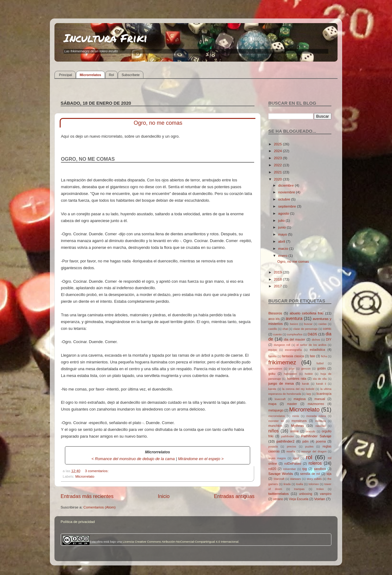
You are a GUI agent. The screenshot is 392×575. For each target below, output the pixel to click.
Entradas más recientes (87, 496)
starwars (296, 479)
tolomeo (314, 484)
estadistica (318, 350)
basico (294, 324)
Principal (66, 75)
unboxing (306, 494)
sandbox (320, 469)
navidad (320, 426)
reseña (291, 451)
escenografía (293, 350)
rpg (304, 469)
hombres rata (296, 379)
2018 (278, 279)
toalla (300, 484)
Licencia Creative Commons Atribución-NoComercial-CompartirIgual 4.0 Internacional (181, 542)
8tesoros (275, 313)
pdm (306, 441)
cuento (278, 334)
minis (296, 416)
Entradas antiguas (234, 496)
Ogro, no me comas (158, 123)
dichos (316, 340)
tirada (287, 484)
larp (309, 394)
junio (282, 227)
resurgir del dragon (314, 451)
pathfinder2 (285, 441)
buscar (308, 324)
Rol (112, 75)
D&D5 (312, 334)
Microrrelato (85, 476)
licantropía (324, 394)
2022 (278, 165)
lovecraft (280, 399)
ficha (324, 356)
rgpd (296, 458)
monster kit (276, 421)
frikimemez (282, 362)
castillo (273, 329)
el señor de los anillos (312, 345)
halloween (290, 374)
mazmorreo (316, 404)
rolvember (290, 469)
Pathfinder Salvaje (316, 436)
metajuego (276, 410)
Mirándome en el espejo (199, 459)
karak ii (321, 384)
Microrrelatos (90, 75)
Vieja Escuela (299, 499)
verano (278, 499)
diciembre (286, 185)
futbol (320, 363)
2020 (278, 179)
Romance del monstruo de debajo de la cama (135, 459)
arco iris (274, 319)
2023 (278, 158)
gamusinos (275, 369)
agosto (284, 213)
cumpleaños (295, 334)
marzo (284, 248)
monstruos (299, 421)
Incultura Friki (106, 38)
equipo (273, 350)
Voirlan (320, 499)
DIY (329, 339)
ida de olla (320, 379)
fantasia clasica (293, 356)
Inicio (164, 496)
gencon (306, 369)
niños (274, 431)
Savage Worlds (281, 474)
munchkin (275, 426)
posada (273, 447)
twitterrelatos (278, 494)
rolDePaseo (293, 464)
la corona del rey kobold (298, 389)
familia (272, 356)
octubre (285, 199)
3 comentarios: (97, 471)
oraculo (311, 431)
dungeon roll (282, 345)
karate (272, 389)
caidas (323, 324)
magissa (300, 399)
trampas (299, 489)
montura (320, 421)
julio (282, 220)
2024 (278, 151)
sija (329, 474)
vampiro (326, 494)
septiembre (288, 206)
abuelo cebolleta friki (306, 313)
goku (272, 374)
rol (309, 457)
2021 (278, 172)
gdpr (292, 369)
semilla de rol (310, 474)
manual (320, 399)
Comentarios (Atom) (100, 507)
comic (327, 329)
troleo (320, 489)
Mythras (298, 425)
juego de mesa (281, 383)
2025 (278, 144)
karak (306, 384)
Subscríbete (131, 75)
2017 (278, 286)
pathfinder (288, 436)
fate (313, 356)
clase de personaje (305, 329)
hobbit (309, 374)
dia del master (295, 339)
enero (283, 255)
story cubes (314, 479)
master (292, 404)
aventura (294, 318)
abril (282, 241)
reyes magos (277, 458)
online (294, 431)
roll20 (272, 469)
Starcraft (279, 479)
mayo (283, 234)
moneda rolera (316, 416)
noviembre (287, 192)
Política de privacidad (78, 522)
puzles (309, 447)
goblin (322, 368)
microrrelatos (277, 416)
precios (291, 447)
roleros (315, 463)
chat (285, 329)
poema (321, 441)
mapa (272, 404)
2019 (278, 272)
